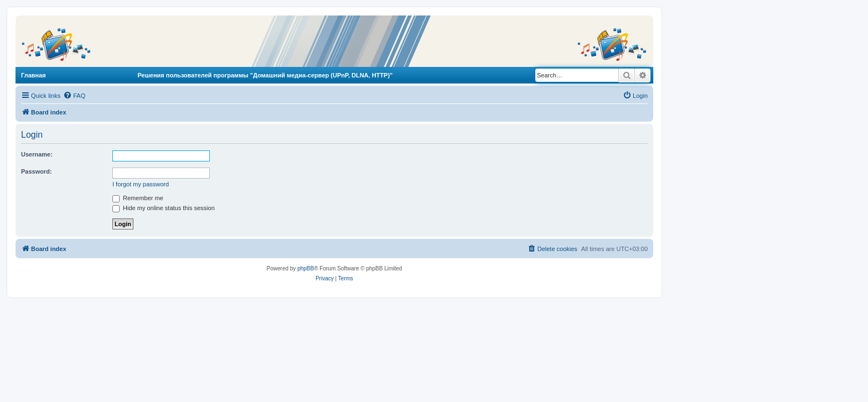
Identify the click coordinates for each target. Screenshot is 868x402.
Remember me (138, 198)
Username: (37, 154)
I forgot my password (141, 184)
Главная (33, 75)
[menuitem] (74, 96)
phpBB (306, 268)
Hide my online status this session (164, 208)
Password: (37, 171)
